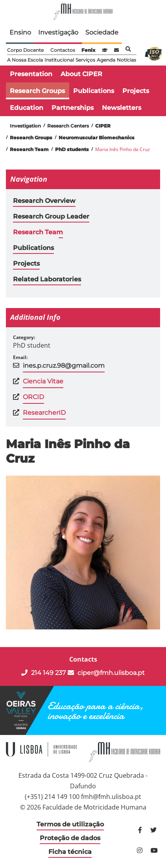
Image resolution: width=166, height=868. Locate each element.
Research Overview (44, 201)
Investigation (25, 126)
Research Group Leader (51, 216)
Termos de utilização (70, 824)
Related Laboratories (47, 279)
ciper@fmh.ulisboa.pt (106, 673)
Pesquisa (128, 49)
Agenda (106, 60)
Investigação (58, 32)
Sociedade (102, 32)
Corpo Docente (25, 50)
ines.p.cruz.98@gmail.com (64, 366)
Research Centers (68, 126)
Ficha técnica (70, 852)
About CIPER (81, 74)
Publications (94, 91)
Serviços (85, 60)
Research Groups (37, 91)
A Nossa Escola (25, 60)
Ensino (20, 32)
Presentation (31, 74)
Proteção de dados (70, 838)
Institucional (59, 60)
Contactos (63, 50)
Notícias (126, 60)
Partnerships (73, 108)
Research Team (38, 232)
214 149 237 (43, 673)
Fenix (88, 50)
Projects (136, 91)
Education (27, 108)
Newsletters (122, 108)
